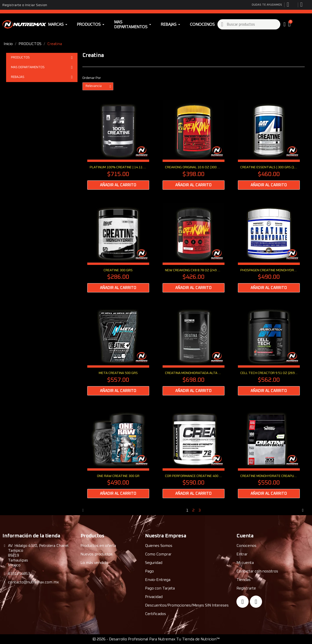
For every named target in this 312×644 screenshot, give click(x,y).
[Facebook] (243, 602)
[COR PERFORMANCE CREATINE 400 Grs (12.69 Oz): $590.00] (194, 454)
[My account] (285, 24)
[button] (290, 24)
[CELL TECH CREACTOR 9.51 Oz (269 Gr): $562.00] (269, 351)
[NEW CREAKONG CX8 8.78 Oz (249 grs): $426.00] (194, 248)
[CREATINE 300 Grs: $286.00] (118, 248)
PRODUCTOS (42, 58)
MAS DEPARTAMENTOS (42, 67)
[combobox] (249, 24)
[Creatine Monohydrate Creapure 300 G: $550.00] (269, 454)
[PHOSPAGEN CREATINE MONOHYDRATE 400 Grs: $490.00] (269, 248)
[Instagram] (256, 602)
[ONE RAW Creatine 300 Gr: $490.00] (118, 454)
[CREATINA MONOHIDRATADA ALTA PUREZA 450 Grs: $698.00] (194, 351)
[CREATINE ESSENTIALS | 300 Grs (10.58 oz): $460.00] (269, 145)
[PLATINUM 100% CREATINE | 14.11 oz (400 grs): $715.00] (118, 145)
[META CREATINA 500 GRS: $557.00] (118, 351)
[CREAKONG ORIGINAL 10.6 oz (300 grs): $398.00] (194, 145)
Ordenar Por (92, 78)
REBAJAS (42, 77)
